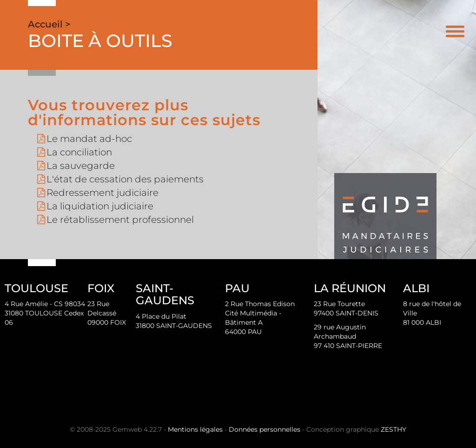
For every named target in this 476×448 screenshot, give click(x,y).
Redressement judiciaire (102, 193)
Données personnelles (264, 429)
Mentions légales (195, 429)
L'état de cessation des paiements (125, 179)
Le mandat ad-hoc (89, 139)
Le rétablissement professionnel (120, 220)
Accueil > (49, 24)
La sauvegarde (81, 166)
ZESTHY (393, 429)
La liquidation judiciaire (100, 206)
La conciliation (79, 152)
